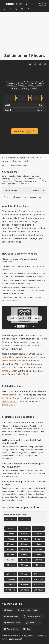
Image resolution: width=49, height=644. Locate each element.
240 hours (11, 585)
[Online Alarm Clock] (27, 4)
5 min (39, 83)
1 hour (11, 528)
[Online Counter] (10, 9)
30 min (34, 89)
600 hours (11, 590)
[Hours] (8, 98)
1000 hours (11, 519)
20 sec (10, 83)
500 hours (38, 585)
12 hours (38, 544)
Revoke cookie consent (12, 639)
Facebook (40, 636)
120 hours (11, 579)
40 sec (21, 83)
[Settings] (45, 4)
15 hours (38, 549)
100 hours (24, 519)
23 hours (24, 565)
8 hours (24, 539)
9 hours (38, 539)
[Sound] (24, 110)
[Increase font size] (45, 64)
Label (7, 105)
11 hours (24, 544)
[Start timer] (25, 131)
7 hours (11, 539)
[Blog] (28, 9)
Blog (27, 629)
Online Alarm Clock (12, 361)
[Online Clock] (16, 9)
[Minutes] (22, 98)
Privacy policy (27, 636)
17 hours (24, 555)
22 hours (11, 565)
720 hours (24, 590)
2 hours (24, 528)
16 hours (11, 555)
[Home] (13, 4)
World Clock (11, 629)
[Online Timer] (32, 4)
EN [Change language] (40, 3)
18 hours (38, 555)
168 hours (24, 579)
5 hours (24, 534)
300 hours (24, 585)
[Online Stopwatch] (5, 9)
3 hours (38, 528)
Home (8, 610)
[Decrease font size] (40, 64)
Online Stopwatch (33, 364)
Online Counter (9, 371)
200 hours (38, 579)
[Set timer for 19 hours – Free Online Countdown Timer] (24, 318)
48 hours (11, 574)
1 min (30, 83)
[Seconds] (35, 98)
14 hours (24, 549)
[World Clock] (22, 9)
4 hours (11, 534)
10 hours (11, 544)
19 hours (11, 560)
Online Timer (8, 357)
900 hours (38, 590)
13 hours (11, 549)
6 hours (38, 534)
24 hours (38, 565)
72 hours (24, 574)
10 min (14, 89)
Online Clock (22, 374)
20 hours (24, 560)
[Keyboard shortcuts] (30, 64)
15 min (24, 89)
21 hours (38, 560)
